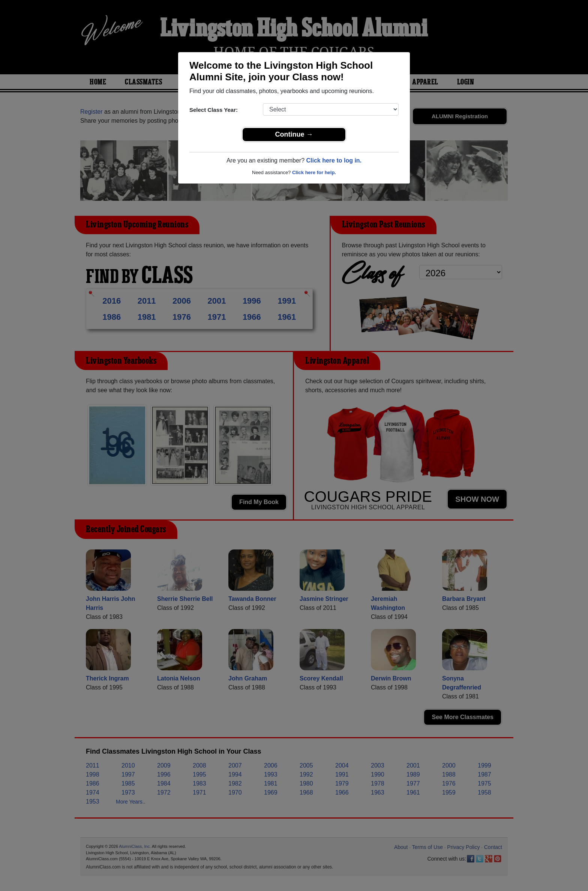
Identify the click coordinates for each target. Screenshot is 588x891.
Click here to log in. (334, 160)
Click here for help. (314, 172)
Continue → (294, 134)
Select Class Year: (214, 110)
